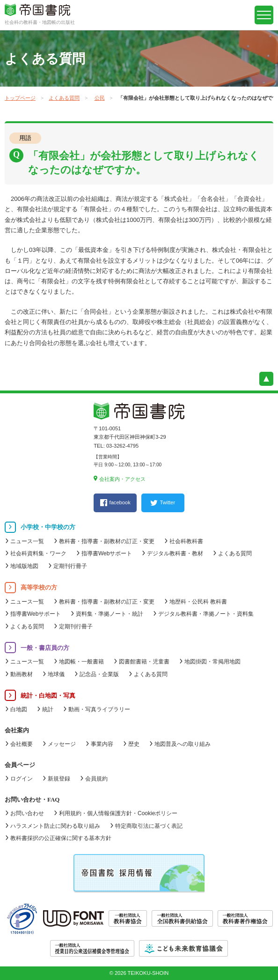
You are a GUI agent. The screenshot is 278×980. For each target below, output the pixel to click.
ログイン (22, 779)
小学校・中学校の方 (48, 527)
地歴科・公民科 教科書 (198, 602)
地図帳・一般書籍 (81, 662)
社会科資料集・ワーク (38, 553)
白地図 (19, 709)
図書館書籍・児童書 (144, 662)
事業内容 (102, 744)
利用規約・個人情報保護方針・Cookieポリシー (118, 813)
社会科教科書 (186, 541)
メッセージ (62, 744)
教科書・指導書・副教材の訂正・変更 (107, 541)
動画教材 (22, 674)
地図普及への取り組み (183, 744)
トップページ (20, 98)
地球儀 (56, 674)
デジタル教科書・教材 (175, 553)
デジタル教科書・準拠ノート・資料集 (206, 614)
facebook (120, 502)
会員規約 (96, 779)
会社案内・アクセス (122, 479)
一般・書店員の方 (45, 648)
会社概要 (22, 744)
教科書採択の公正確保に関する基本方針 (61, 838)
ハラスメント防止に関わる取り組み (55, 826)
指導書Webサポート (107, 553)
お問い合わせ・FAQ (32, 799)
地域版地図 (24, 566)
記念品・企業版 (99, 674)
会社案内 (17, 730)
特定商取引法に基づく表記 (149, 826)
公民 (100, 98)
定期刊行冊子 (70, 566)
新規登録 (59, 779)
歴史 (134, 744)
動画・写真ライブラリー (99, 709)
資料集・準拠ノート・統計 (110, 614)
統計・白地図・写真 (48, 696)
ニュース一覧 (27, 541)
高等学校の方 (39, 587)
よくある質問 (64, 98)
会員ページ (20, 765)
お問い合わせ (27, 813)
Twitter (167, 502)
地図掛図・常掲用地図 (212, 662)
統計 (48, 709)
